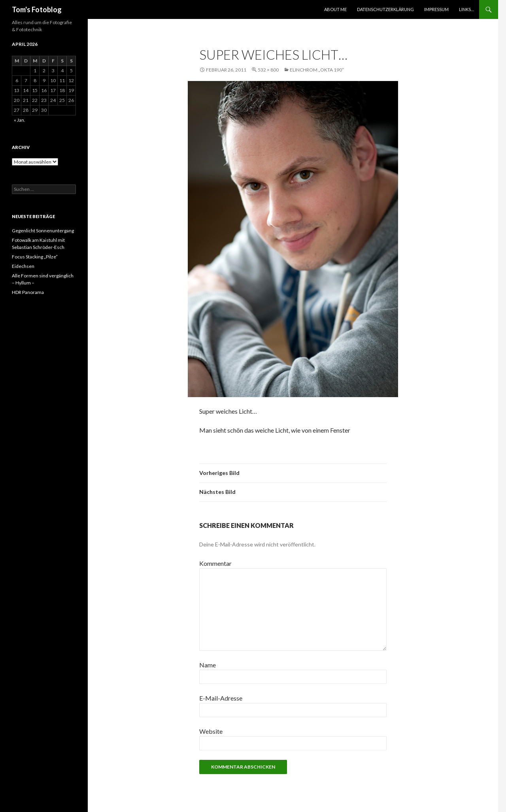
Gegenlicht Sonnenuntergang (43, 231)
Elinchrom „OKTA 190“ (317, 70)
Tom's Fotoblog (37, 9)
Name (208, 665)
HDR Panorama (28, 292)
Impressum (436, 9)
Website (211, 731)
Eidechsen (23, 266)
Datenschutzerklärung (385, 9)
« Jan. (20, 120)
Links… (466, 9)
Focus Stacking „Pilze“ (35, 257)
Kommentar (215, 563)
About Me (335, 9)
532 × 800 (268, 70)
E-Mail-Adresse (221, 698)
